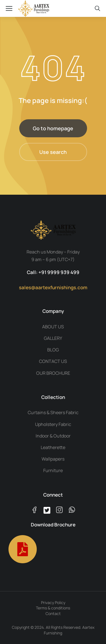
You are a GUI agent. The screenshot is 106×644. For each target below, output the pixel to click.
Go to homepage (53, 128)
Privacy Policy (53, 603)
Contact (53, 613)
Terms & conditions (53, 608)
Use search (53, 152)
